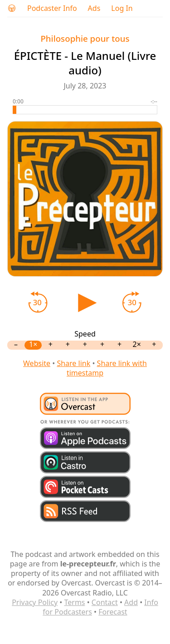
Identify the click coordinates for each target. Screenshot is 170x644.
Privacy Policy (35, 602)
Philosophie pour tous (85, 38)
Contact (105, 602)
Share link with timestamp (107, 368)
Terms (74, 602)
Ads (94, 8)
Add (131, 602)
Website (37, 363)
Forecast (113, 612)
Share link (73, 363)
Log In (122, 8)
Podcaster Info (52, 8)
